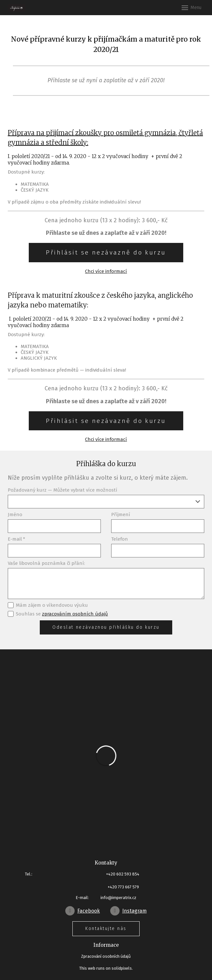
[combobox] (106, 502)
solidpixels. (122, 968)
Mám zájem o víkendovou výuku (48, 605)
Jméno (15, 515)
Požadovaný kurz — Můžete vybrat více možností (63, 490)
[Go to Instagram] (128, 911)
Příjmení (121, 515)
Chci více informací (106, 271)
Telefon (120, 539)
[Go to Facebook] (83, 911)
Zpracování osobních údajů (106, 956)
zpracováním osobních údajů (75, 614)
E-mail (16, 539)
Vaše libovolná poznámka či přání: (46, 563)
